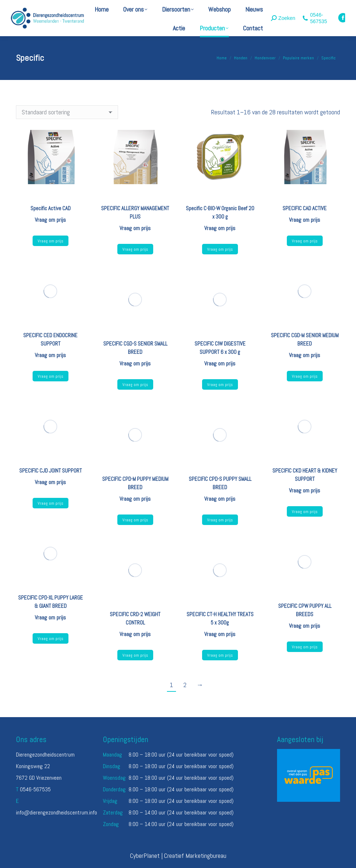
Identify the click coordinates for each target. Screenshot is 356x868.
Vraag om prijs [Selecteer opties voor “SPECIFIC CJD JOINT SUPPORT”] (51, 503)
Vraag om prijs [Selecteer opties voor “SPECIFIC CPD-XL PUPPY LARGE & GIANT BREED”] (51, 639)
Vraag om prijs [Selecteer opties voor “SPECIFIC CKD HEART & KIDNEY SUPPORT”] (305, 512)
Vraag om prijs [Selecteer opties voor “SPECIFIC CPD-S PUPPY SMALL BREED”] (220, 520)
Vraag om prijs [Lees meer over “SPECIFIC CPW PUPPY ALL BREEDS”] (305, 647)
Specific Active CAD (51, 208)
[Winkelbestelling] (67, 112)
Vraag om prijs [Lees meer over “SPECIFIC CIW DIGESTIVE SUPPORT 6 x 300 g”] (220, 385)
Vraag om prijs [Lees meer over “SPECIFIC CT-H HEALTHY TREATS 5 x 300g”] (220, 655)
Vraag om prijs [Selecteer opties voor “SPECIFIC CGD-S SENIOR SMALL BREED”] (135, 385)
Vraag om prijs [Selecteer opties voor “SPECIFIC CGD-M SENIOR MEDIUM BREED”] (305, 376)
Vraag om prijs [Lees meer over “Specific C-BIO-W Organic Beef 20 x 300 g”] (220, 249)
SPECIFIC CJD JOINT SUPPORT (51, 471)
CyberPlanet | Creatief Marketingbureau (178, 856)
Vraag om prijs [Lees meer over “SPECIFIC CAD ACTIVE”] (305, 241)
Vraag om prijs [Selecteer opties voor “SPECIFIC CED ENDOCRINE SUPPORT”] (51, 376)
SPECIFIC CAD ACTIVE (305, 208)
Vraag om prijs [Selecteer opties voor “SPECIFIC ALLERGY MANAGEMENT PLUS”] (135, 249)
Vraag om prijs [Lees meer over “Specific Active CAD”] (51, 241)
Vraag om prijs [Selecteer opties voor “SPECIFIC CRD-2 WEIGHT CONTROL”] (135, 655)
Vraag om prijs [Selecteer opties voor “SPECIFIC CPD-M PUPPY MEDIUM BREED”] (135, 520)
